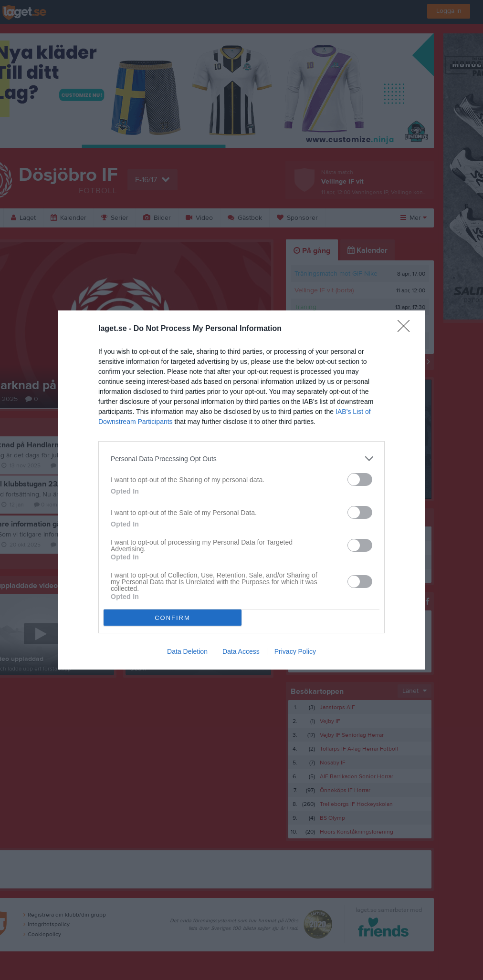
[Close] (407, 329)
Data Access (241, 651)
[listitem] (241, 459)
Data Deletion (187, 651)
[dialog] (241, 490)
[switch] (360, 480)
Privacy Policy (295, 651)
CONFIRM (173, 618)
